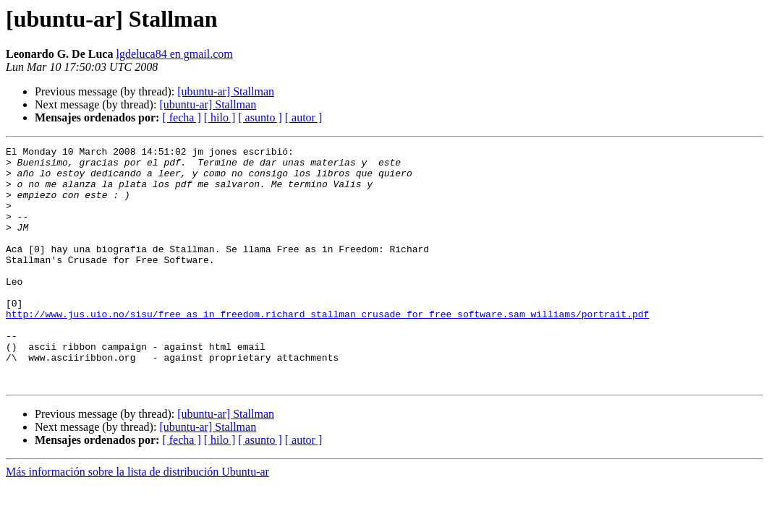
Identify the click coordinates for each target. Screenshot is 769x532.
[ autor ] (304, 117)
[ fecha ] (181, 117)
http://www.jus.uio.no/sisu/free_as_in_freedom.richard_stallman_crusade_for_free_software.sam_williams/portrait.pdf (327, 348)
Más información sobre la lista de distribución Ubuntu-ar (137, 519)
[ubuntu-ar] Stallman (226, 91)
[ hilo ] (220, 117)
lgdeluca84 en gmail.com (174, 54)
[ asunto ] (260, 117)
